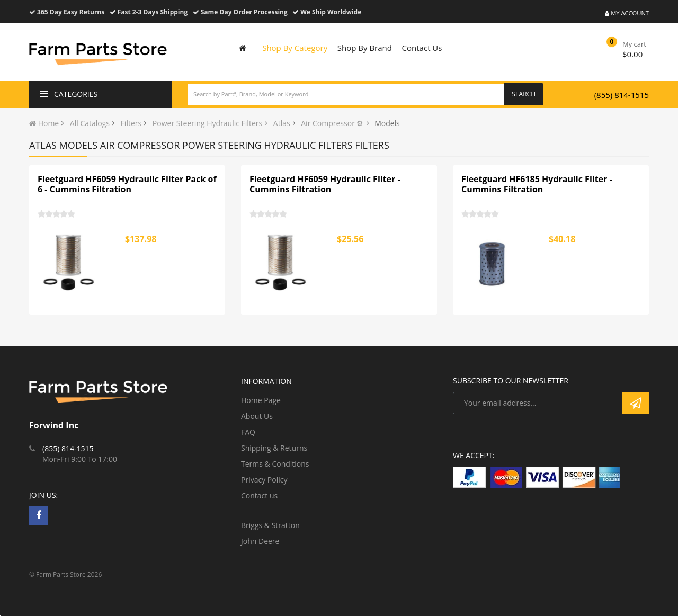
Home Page (261, 400)
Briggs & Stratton (270, 525)
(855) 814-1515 (622, 95)
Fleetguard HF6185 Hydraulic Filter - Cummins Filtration (537, 184)
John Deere (260, 541)
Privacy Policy (264, 480)
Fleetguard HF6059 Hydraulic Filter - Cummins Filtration (325, 184)
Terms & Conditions (275, 464)
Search (524, 94)
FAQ (248, 432)
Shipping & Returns (274, 448)
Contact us (259, 496)
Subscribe (636, 403)
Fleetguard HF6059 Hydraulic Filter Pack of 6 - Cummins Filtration (127, 184)
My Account (627, 13)
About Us (257, 416)
